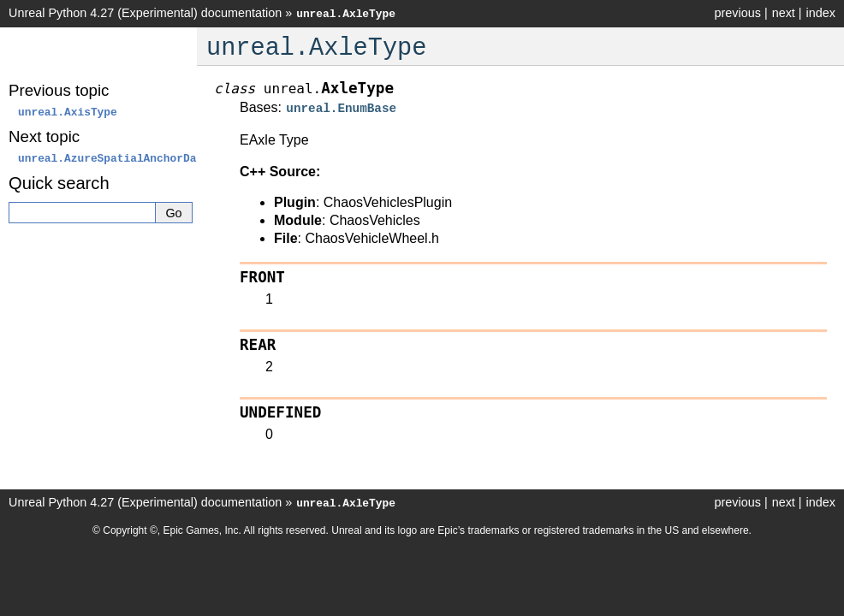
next (784, 13)
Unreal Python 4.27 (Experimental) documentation (145, 13)
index (821, 13)
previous (737, 13)
